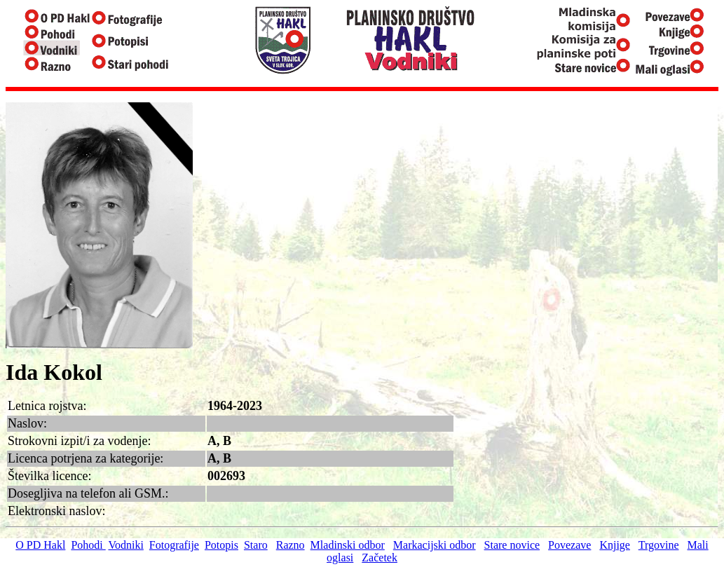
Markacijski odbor (435, 545)
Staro (256, 545)
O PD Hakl (40, 545)
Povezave (569, 545)
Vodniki (125, 545)
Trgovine (659, 545)
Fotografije (174, 545)
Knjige (615, 545)
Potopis (221, 545)
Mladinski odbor (348, 545)
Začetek (380, 558)
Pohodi (88, 545)
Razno (291, 545)
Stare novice (512, 545)
